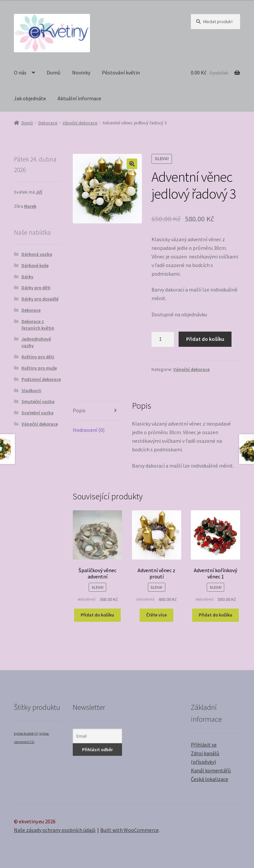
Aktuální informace (79, 98)
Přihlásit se (204, 745)
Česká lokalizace (210, 779)
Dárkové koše (35, 265)
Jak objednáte (30, 98)
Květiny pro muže (39, 368)
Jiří (39, 192)
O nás (20, 72)
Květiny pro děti (38, 357)
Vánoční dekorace (80, 123)
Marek (30, 206)
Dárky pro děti (36, 288)
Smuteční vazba (38, 401)
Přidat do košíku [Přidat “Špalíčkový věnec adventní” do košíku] (97, 615)
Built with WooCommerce (129, 830)
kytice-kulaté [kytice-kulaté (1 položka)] (26, 733)
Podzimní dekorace (41, 379)
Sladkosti (31, 390)
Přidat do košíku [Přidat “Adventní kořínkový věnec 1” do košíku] (215, 615)
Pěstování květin (121, 72)
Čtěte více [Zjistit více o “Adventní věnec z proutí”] (156, 615)
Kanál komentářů (211, 770)
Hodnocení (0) (89, 430)
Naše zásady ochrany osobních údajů (55, 830)
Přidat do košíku (205, 339)
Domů (54, 72)
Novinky (81, 72)
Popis (79, 410)
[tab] (97, 411)
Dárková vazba (37, 254)
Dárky (27, 277)
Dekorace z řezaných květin (38, 325)
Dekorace (48, 123)
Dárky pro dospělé (40, 299)
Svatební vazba (38, 413)
